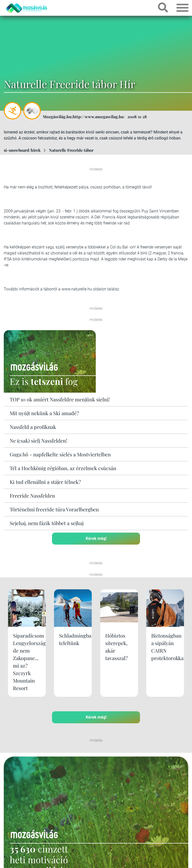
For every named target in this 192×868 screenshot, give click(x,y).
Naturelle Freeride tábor (71, 150)
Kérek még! (96, 538)
